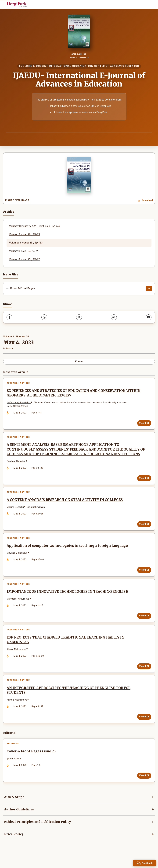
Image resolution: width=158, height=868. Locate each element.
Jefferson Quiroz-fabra (19, 403)
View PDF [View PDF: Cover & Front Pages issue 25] (144, 790)
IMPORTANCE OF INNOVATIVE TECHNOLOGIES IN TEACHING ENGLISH (68, 602)
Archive (9, 212)
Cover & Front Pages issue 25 (32, 766)
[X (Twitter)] (79, 317)
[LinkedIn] (114, 317)
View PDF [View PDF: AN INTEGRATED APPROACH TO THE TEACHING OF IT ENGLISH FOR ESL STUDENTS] (144, 730)
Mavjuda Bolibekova (18, 562)
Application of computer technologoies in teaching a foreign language (68, 555)
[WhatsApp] (44, 317)
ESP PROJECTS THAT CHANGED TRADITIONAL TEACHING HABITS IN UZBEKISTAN (66, 651)
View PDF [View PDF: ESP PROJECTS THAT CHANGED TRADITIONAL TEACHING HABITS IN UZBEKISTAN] (144, 678)
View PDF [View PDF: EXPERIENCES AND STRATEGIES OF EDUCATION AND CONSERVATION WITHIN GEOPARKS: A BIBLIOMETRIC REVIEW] (144, 424)
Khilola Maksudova (17, 661)
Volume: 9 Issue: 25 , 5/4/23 (26, 243)
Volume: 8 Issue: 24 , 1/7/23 (24, 251)
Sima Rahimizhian (36, 515)
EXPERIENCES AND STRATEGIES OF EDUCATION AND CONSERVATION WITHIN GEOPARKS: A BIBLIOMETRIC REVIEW (74, 394)
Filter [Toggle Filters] (79, 362)
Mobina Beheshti (16, 515)
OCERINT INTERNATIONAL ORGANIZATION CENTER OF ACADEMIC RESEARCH (88, 66)
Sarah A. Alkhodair (17, 468)
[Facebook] (9, 317)
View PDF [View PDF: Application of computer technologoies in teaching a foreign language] (144, 579)
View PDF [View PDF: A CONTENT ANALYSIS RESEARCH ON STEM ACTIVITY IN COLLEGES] (144, 532)
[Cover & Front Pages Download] (149, 288)
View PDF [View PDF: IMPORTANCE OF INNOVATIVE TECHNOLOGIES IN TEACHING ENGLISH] (144, 626)
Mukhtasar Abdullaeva (19, 609)
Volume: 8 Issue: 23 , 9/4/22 (24, 259)
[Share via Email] (149, 317)
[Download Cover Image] (145, 201)
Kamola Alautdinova (18, 713)
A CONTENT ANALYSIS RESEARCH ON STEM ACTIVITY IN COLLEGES (65, 508)
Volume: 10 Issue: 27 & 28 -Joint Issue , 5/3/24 (34, 226)
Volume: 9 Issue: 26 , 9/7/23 (24, 234)
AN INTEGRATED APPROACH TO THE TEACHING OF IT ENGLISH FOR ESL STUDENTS (69, 703)
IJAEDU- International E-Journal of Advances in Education (79, 80)
